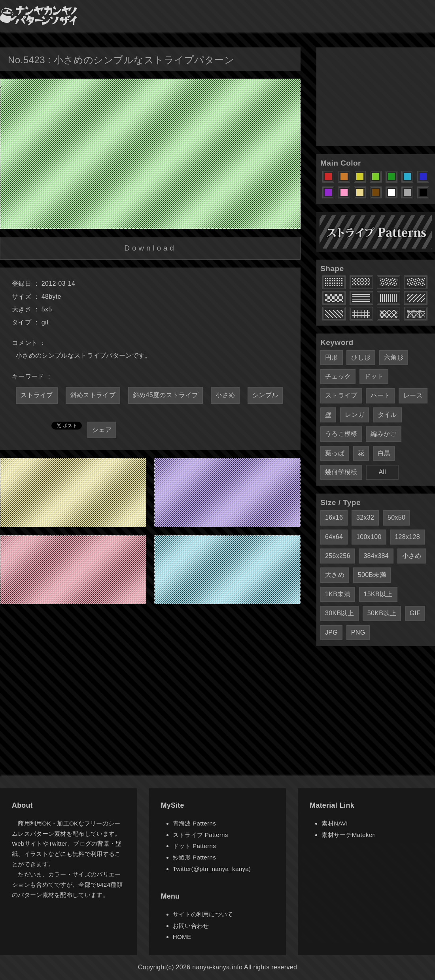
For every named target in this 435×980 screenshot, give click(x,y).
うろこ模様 (341, 434)
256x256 (338, 556)
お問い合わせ (191, 926)
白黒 (384, 453)
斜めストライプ (93, 395)
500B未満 (372, 575)
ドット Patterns (194, 846)
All (382, 472)
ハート (380, 395)
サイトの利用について (203, 914)
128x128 (407, 537)
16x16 (334, 517)
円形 (332, 357)
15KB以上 (378, 594)
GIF (415, 613)
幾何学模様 (341, 472)
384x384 (376, 556)
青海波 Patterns (194, 823)
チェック (338, 376)
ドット (374, 376)
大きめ (335, 575)
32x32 (365, 517)
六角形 (394, 357)
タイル (387, 415)
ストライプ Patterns (200, 835)
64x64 (334, 537)
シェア (102, 430)
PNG (358, 632)
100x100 (369, 537)
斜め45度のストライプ (165, 395)
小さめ (225, 395)
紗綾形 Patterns (194, 857)
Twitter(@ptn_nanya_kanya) (212, 869)
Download (150, 248)
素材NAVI (335, 823)
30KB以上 (339, 613)
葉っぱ (335, 453)
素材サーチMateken (349, 835)
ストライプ (37, 395)
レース (413, 395)
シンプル (265, 395)
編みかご (383, 434)
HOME (182, 937)
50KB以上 (382, 613)
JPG (331, 632)
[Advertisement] (376, 97)
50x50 (396, 517)
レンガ (355, 415)
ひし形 (361, 357)
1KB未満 (338, 594)
